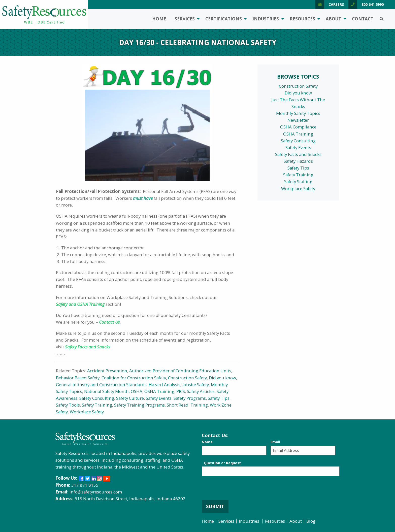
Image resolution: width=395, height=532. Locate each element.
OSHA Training (159, 391)
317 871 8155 (85, 485)
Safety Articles (201, 391)
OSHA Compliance (298, 127)
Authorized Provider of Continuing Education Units (180, 371)
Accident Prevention (107, 371)
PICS (181, 391)
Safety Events (159, 398)
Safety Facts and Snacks (298, 154)
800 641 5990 (366, 4)
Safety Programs (190, 398)
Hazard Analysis (164, 385)
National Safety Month (106, 391)
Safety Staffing (298, 181)
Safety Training (97, 405)
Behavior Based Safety (78, 378)
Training (199, 405)
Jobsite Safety (196, 385)
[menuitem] (159, 19)
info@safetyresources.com (96, 492)
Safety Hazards (298, 161)
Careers (330, 4)
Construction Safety (187, 378)
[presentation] (240, 490)
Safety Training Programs (139, 405)
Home (159, 19)
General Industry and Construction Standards (101, 385)
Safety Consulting (97, 398)
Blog (311, 521)
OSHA (137, 391)
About (333, 19)
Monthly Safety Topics (298, 113)
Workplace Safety (87, 412)
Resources (302, 19)
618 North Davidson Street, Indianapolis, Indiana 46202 (130, 499)
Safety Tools (68, 405)
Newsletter (298, 120)
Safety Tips (219, 398)
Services (185, 19)
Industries (266, 19)
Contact (363, 19)
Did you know (222, 378)
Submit (215, 506)
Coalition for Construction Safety (134, 378)
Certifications (224, 19)
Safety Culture (130, 398)
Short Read (178, 405)
